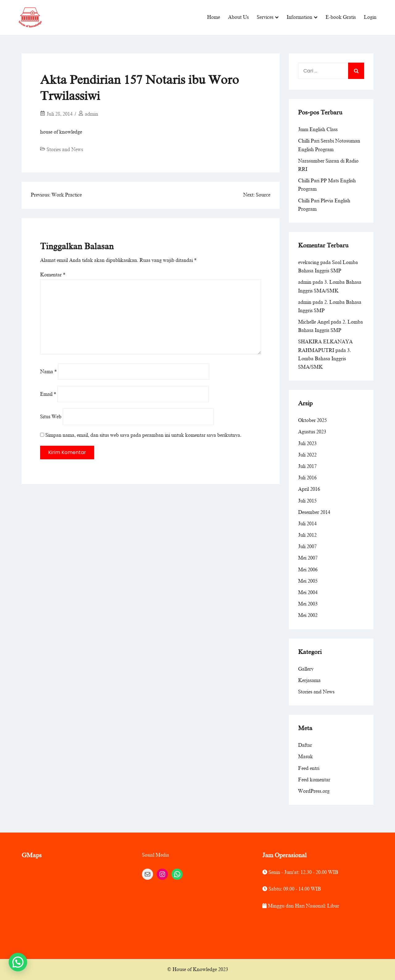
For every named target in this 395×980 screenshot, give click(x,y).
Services (265, 17)
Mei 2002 (308, 615)
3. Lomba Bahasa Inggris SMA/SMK (324, 359)
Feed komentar (314, 780)
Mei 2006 (308, 570)
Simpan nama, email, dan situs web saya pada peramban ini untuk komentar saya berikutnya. (143, 435)
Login (370, 17)
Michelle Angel (314, 322)
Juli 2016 (307, 478)
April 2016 (309, 489)
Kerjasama (309, 680)
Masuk (306, 757)
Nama (48, 372)
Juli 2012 (307, 535)
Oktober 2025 (312, 420)
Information (299, 17)
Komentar (53, 275)
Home (214, 17)
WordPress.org (314, 791)
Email (48, 394)
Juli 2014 (307, 524)
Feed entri (309, 768)
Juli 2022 (307, 455)
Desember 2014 (314, 512)
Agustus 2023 (312, 432)
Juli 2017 (307, 466)
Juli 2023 (307, 444)
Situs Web (51, 417)
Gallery (306, 669)
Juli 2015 (307, 501)
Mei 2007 (308, 558)
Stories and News (65, 150)
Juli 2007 (307, 547)
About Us (238, 17)
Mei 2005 (308, 581)
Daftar (305, 745)
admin (91, 114)
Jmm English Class (318, 130)
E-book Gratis (341, 17)
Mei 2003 (308, 604)
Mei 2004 (308, 593)
